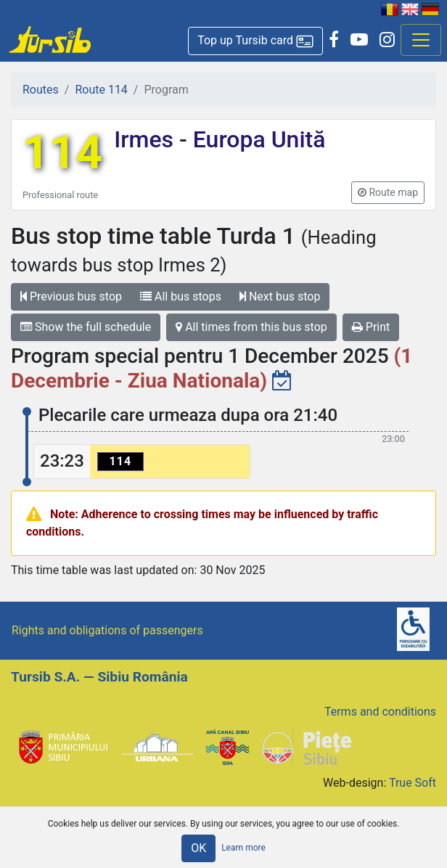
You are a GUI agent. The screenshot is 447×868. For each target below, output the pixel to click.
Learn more (243, 848)
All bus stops (181, 296)
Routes (41, 90)
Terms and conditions (380, 712)
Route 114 (101, 90)
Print (371, 327)
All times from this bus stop (251, 327)
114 (62, 153)
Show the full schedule (86, 327)
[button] (255, 41)
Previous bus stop (71, 296)
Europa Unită (257, 139)
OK (198, 848)
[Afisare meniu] (421, 40)
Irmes (147, 139)
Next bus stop (280, 296)
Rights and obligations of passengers (107, 630)
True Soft (413, 783)
